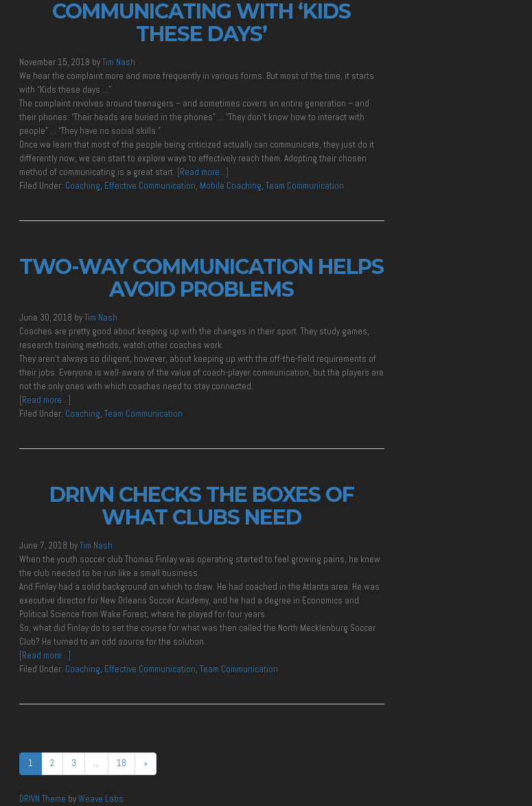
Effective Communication (150, 186)
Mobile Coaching (231, 186)
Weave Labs (101, 799)
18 (122, 763)
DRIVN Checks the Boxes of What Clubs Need (202, 506)
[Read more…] (203, 172)
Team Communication (305, 186)
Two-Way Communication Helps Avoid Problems (201, 278)
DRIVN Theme (43, 799)
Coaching (83, 186)
